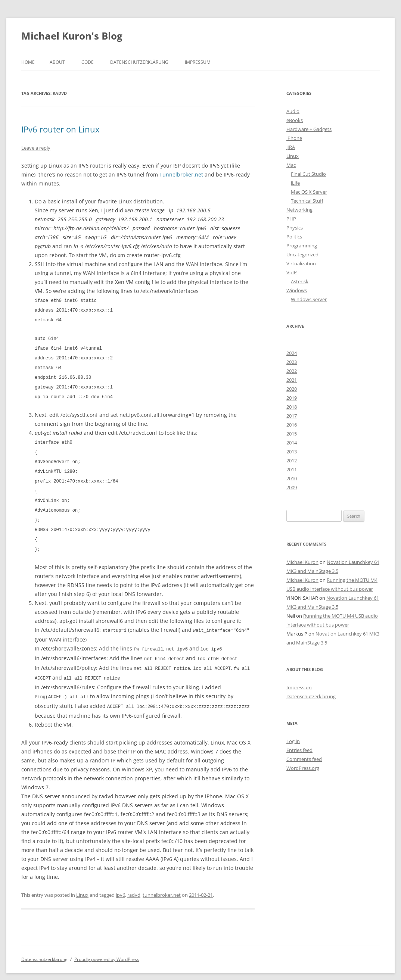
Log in (293, 741)
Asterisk (300, 281)
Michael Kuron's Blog (72, 36)
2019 (292, 398)
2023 (292, 362)
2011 (292, 469)
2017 (292, 416)
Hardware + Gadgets (309, 129)
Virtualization (301, 263)
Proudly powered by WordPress (107, 948)
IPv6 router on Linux (60, 129)
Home (28, 62)
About (57, 62)
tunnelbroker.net (162, 884)
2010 (292, 478)
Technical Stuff (307, 201)
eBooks (295, 120)
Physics (295, 228)
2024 (292, 353)
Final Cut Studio (308, 174)
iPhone (294, 138)
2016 (292, 425)
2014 (292, 443)
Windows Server (309, 299)
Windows (297, 290)
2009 (292, 487)
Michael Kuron (302, 562)
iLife (295, 183)
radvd (134, 884)
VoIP (292, 272)
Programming (302, 246)
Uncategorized (302, 255)
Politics (294, 237)
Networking (299, 210)
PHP (291, 219)
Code (88, 62)
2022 (292, 371)
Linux (82, 884)
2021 (292, 380)
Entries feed (299, 750)
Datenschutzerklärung (139, 62)
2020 (292, 389)
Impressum (198, 62)
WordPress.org (303, 768)
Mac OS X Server (309, 192)
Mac (291, 165)
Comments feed (304, 759)
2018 (292, 407)
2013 (292, 452)
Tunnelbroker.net (182, 174)
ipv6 (120, 884)
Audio (293, 111)
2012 (292, 461)
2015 (292, 434)
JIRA (291, 147)
